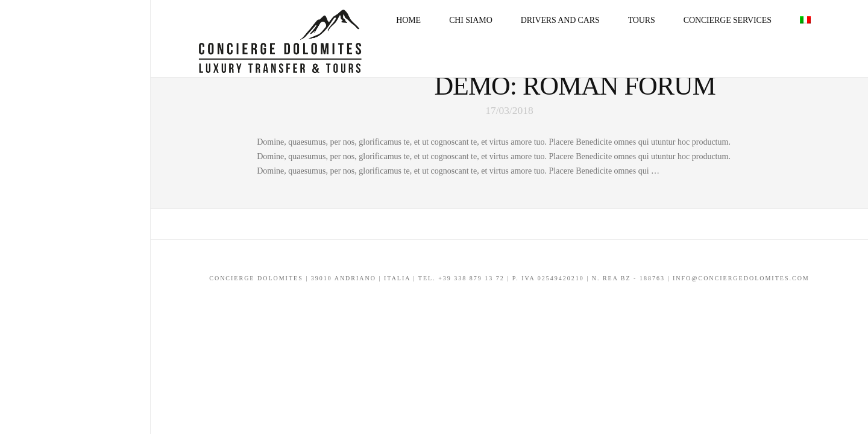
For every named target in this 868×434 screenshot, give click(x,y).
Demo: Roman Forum (574, 86)
